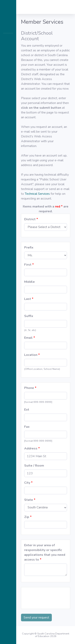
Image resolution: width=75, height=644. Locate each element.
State (30, 500)
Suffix (29, 316)
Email (30, 338)
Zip (28, 517)
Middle (29, 282)
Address (32, 448)
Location (32, 355)
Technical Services (37, 194)
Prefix (29, 248)
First (29, 265)
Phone (30, 388)
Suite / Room (34, 466)
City (28, 483)
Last (29, 299)
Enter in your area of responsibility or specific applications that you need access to (45, 552)
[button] (69, 7)
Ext (27, 410)
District (31, 219)
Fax (27, 427)
